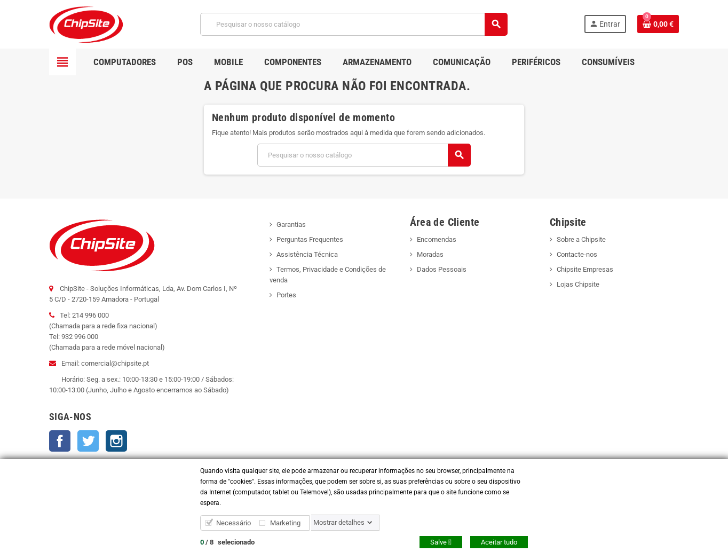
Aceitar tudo (499, 542)
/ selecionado (227, 542)
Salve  (441, 542)
